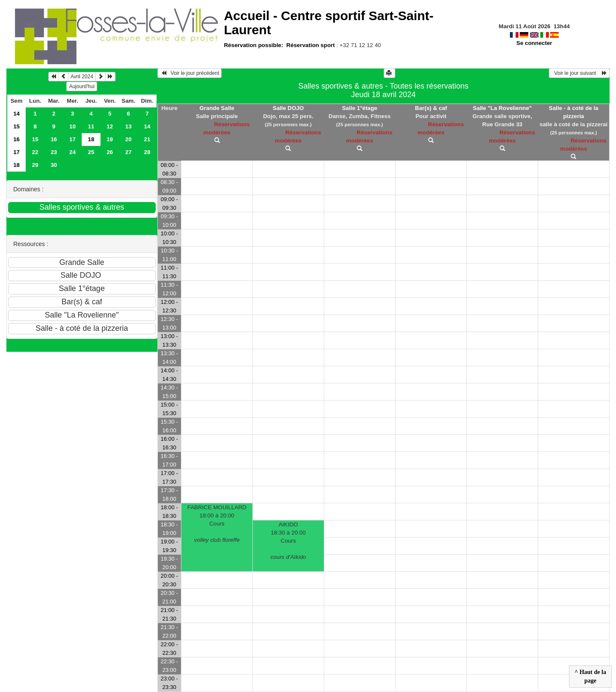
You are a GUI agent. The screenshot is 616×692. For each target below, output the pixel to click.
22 (35, 152)
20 (129, 139)
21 (147, 139)
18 (16, 165)
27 (129, 152)
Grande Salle (217, 108)
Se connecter (534, 43)
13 (129, 126)
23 (54, 152)
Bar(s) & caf (431, 108)
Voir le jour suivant (579, 73)
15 (16, 126)
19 (110, 139)
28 (147, 152)
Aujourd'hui (82, 86)
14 (16, 114)
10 (73, 126)
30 (54, 165)
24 (73, 152)
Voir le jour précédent (190, 73)
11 (91, 126)
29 (35, 165)
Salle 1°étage (359, 108)
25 (91, 152)
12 (110, 126)
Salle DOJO (289, 108)
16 (16, 139)
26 (110, 152)
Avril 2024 (82, 77)
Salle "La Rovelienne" (502, 108)
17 (73, 139)
